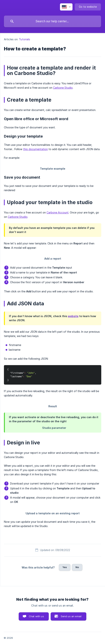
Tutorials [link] (24, 39)
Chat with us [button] (36, 616)
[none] (66, 7)
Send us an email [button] (71, 616)
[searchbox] (52, 21)
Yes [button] (65, 567)
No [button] (77, 567)
